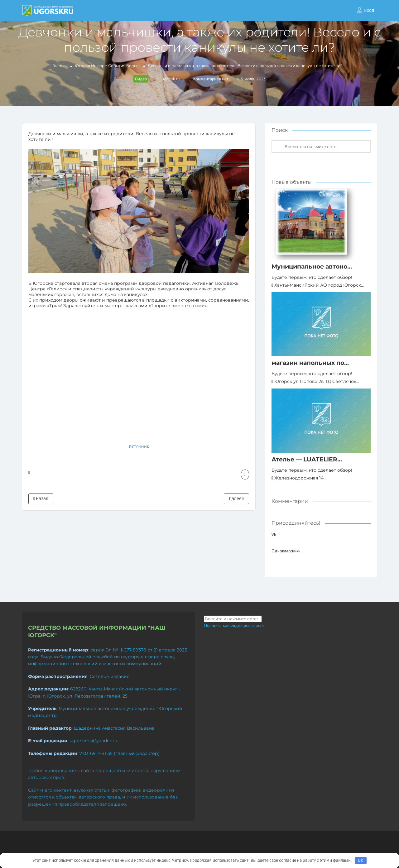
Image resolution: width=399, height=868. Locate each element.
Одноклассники (286, 551)
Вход (369, 10)
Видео (132, 66)
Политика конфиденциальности (234, 625)
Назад (41, 499)
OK (361, 861)
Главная (60, 66)
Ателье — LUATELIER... (307, 459)
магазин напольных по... (310, 363)
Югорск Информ (91, 66)
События (117, 66)
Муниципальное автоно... (312, 267)
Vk (274, 535)
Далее (236, 499)
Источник (139, 447)
